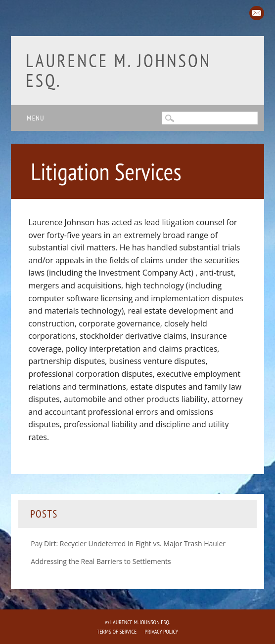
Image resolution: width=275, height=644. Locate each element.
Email (257, 13)
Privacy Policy (162, 631)
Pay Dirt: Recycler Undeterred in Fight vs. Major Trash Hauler (128, 543)
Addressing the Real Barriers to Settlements (101, 561)
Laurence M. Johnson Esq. (118, 70)
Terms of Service (117, 631)
